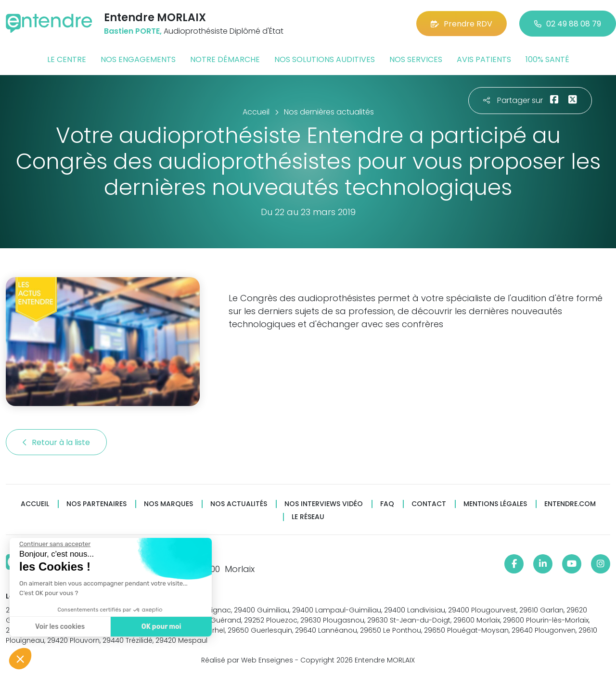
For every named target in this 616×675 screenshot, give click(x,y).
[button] (20, 659)
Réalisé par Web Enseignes (247, 660)
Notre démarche (225, 59)
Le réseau (308, 517)
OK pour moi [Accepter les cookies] (160, 627)
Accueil (35, 504)
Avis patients (484, 59)
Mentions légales (495, 504)
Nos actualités (239, 504)
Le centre (67, 59)
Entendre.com (570, 504)
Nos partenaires (96, 504)
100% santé (547, 59)
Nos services (416, 59)
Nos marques (168, 504)
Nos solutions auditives (325, 59)
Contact (429, 504)
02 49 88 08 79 (568, 24)
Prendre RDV (462, 24)
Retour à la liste (56, 442)
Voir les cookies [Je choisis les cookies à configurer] (59, 627)
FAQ (387, 504)
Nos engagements (138, 59)
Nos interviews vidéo (324, 504)
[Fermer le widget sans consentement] (54, 544)
